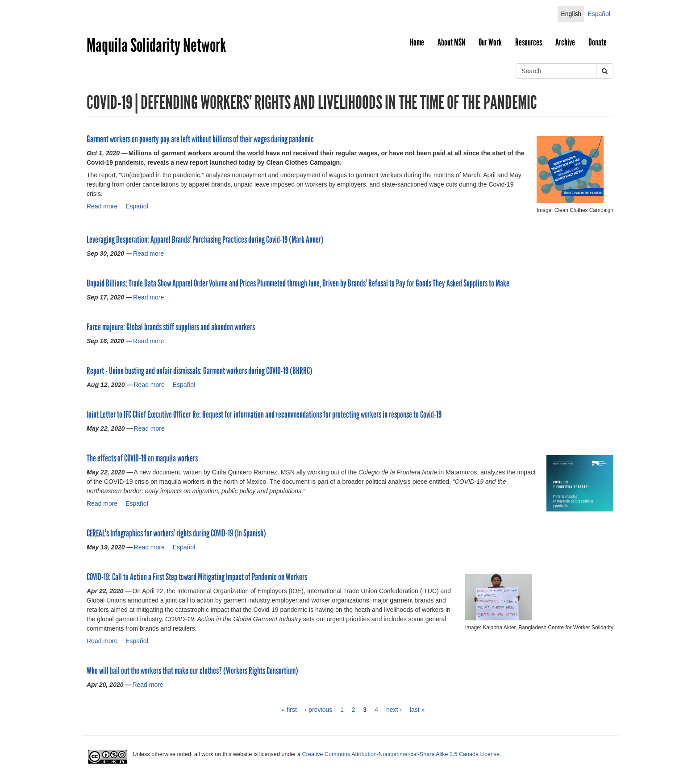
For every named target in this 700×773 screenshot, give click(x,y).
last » (417, 710)
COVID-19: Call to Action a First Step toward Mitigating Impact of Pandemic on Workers (197, 577)
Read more (102, 206)
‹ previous (319, 710)
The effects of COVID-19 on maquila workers (142, 458)
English (571, 14)
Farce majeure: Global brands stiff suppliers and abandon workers (171, 327)
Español (599, 14)
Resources (529, 42)
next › (394, 710)
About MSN (451, 42)
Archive (565, 42)
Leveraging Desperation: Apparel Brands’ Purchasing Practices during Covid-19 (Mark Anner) (205, 240)
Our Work (490, 42)
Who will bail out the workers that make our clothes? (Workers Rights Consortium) (192, 671)
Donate (598, 42)
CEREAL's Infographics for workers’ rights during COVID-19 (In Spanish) (176, 533)
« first (289, 710)
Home (417, 42)
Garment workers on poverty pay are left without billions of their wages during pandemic (200, 139)
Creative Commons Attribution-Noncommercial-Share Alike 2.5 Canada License (401, 754)
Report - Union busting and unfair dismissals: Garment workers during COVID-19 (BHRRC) (200, 371)
